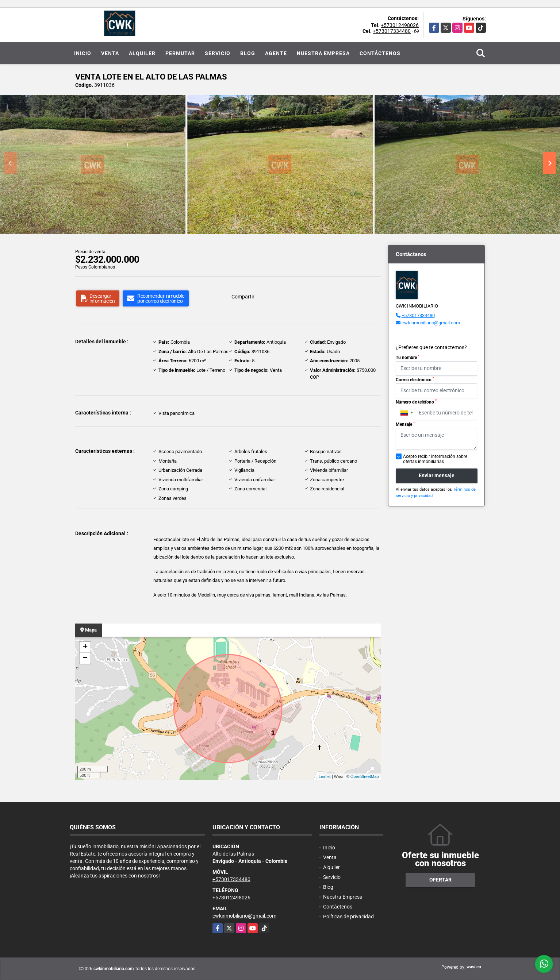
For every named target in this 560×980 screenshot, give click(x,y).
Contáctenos (380, 53)
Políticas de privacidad (348, 917)
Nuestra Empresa (323, 53)
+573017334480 (392, 31)
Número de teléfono (416, 402)
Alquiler (142, 53)
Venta (110, 53)
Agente (276, 53)
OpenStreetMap (365, 776)
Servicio (218, 53)
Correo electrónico (415, 379)
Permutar (180, 53)
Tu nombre (408, 357)
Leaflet (325, 776)
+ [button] (85, 647)
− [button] (85, 658)
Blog (248, 53)
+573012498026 (400, 25)
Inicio (83, 53)
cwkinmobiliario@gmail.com (431, 323)
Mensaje (405, 424)
